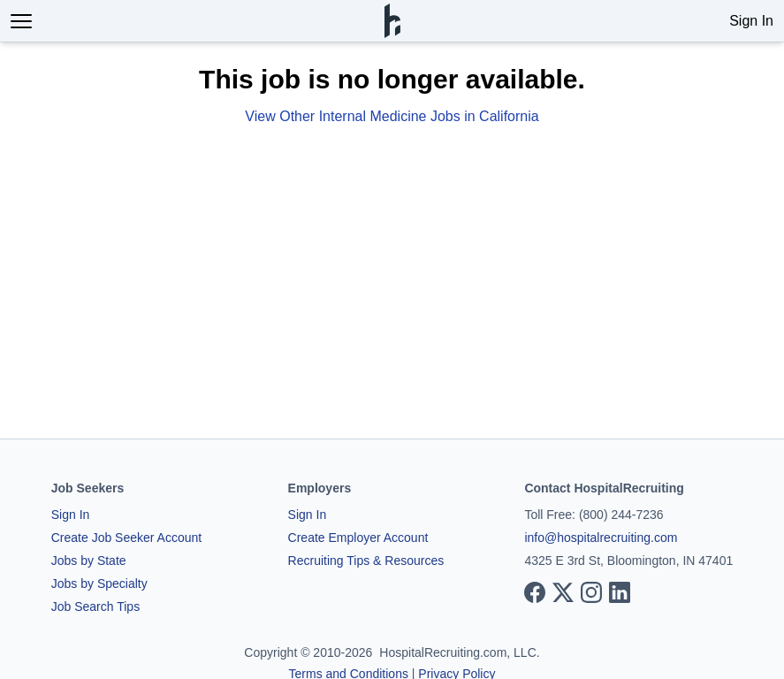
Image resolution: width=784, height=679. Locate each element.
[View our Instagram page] (591, 592)
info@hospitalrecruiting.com (601, 538)
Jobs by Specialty (99, 584)
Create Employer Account (358, 538)
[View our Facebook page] (535, 592)
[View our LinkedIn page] (620, 592)
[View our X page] (563, 592)
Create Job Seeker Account (126, 538)
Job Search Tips (95, 607)
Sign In (751, 21)
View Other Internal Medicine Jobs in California (392, 116)
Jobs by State (89, 561)
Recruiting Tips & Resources (366, 561)
